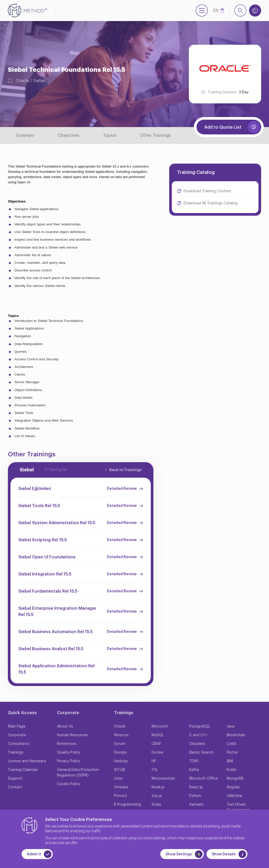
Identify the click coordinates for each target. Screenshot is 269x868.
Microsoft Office (203, 779)
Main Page (17, 726)
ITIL (155, 770)
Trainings (16, 753)
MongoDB (235, 779)
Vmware (121, 787)
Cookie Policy (69, 784)
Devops (120, 753)
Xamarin (196, 805)
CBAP (156, 744)
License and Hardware (27, 761)
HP (154, 761)
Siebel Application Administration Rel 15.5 (56, 669)
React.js (196, 787)
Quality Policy (69, 753)
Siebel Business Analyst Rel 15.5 (51, 649)
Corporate (17, 735)
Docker (158, 753)
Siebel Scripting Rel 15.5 (43, 540)
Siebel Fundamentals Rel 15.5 (48, 591)
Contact (15, 787)
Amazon (121, 735)
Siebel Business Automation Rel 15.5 (56, 632)
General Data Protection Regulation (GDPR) (78, 773)
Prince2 (120, 796)
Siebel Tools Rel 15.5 (39, 506)
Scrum (120, 744)
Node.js (158, 787)
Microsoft (160, 726)
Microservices (163, 779)
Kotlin (232, 770)
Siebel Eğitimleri (35, 489)
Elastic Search (201, 753)
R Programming (127, 805)
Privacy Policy (69, 761)
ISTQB (120, 770)
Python (195, 796)
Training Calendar (23, 770)
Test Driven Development (238, 807)
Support (15, 779)
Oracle (22, 81)
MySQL (158, 735)
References (67, 744)
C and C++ (198, 735)
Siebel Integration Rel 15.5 (45, 574)
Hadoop (121, 761)
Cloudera (197, 744)
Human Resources (73, 735)
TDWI (194, 761)
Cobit (232, 744)
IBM (230, 761)
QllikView (234, 796)
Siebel (39, 81)
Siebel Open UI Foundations (47, 557)
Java (231, 726)
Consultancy (19, 744)
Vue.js (157, 796)
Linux (118, 779)
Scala (156, 805)
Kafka (194, 770)
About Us (65, 726)
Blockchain (236, 735)
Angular (233, 787)
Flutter (232, 753)
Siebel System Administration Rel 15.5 (57, 523)
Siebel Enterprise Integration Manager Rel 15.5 (57, 612)
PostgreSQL (200, 726)
